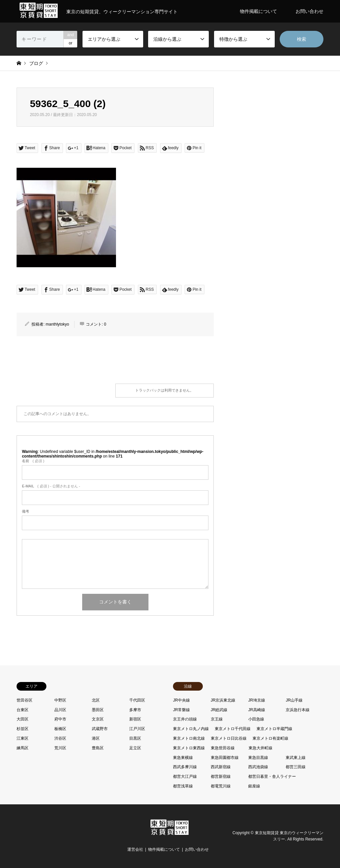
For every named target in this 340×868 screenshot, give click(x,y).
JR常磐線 (181, 710)
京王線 (217, 719)
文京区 (98, 719)
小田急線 (256, 719)
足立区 (135, 748)
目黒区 (135, 738)
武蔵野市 (100, 729)
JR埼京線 (257, 700)
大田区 (23, 719)
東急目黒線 (258, 758)
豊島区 (98, 748)
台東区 (23, 710)
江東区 (23, 738)
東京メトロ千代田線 (233, 729)
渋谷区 (60, 738)
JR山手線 (294, 700)
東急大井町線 (260, 748)
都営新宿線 (221, 776)
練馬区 (23, 748)
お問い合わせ (310, 11)
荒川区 (60, 748)
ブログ (36, 63)
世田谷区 (25, 700)
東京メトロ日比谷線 (229, 738)
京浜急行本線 (298, 710)
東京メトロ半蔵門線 (274, 729)
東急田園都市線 (225, 758)
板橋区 (60, 729)
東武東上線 (296, 758)
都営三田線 (296, 767)
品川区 (60, 710)
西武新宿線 (221, 767)
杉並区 (23, 729)
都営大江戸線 (185, 776)
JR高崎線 (257, 710)
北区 (96, 700)
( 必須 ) (33, 461)
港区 (96, 738)
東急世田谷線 (223, 748)
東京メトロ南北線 (189, 738)
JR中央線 (181, 700)
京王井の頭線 (185, 719)
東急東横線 (183, 758)
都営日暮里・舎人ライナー (272, 776)
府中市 (60, 719)
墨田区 (98, 710)
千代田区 (137, 700)
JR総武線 (219, 710)
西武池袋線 (258, 767)
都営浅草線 (183, 786)
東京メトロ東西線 (189, 748)
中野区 (60, 700)
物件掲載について (258, 11)
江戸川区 (137, 729)
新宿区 (135, 719)
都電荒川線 (221, 786)
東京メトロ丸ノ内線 (191, 729)
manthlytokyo (57, 324)
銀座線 (254, 786)
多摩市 (135, 710)
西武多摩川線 (185, 767)
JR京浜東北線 (223, 700)
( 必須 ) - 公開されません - (51, 486)
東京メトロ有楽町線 (270, 738)
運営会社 (135, 849)
